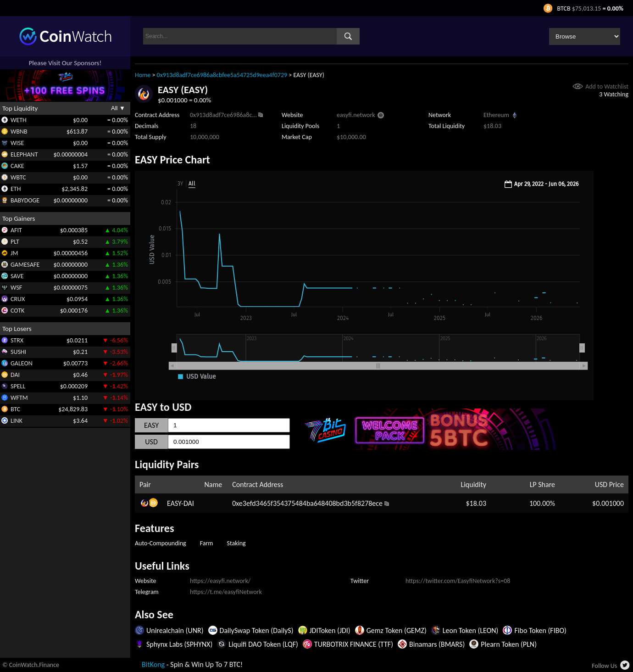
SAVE (17, 276)
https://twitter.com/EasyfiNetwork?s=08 (458, 581)
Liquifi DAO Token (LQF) (263, 644)
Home (143, 75)
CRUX (18, 299)
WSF (16, 288)
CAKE (17, 166)
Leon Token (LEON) (471, 630)
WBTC (18, 177)
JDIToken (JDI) (330, 630)
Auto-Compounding (161, 543)
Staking (236, 543)
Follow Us (604, 666)
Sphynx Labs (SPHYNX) (179, 644)
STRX (17, 340)
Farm (207, 543)
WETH (19, 120)
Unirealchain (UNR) (175, 630)
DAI (15, 375)
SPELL (18, 386)
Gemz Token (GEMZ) (397, 630)
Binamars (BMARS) (437, 644)
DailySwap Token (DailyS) (257, 630)
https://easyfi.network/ (220, 581)
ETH (16, 189)
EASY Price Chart (172, 160)
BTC (15, 409)
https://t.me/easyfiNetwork (226, 592)
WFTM (19, 398)
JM (14, 253)
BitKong (153, 664)
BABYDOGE (25, 200)
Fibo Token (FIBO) (540, 630)
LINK (17, 421)
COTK (17, 311)
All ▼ (118, 108)
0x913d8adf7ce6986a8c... (223, 115)
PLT (15, 242)
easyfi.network (356, 115)
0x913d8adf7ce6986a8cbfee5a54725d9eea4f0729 (222, 75)
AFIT (16, 230)
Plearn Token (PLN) (509, 644)
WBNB (19, 132)
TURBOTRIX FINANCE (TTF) (354, 644)
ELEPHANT (24, 154)
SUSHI (18, 352)
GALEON (22, 363)
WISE (17, 143)
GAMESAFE (25, 265)
